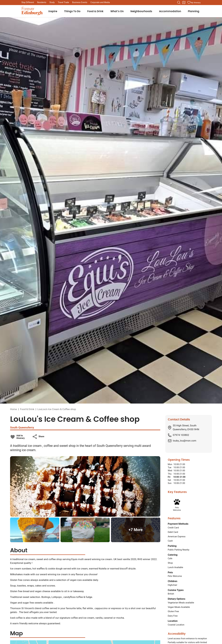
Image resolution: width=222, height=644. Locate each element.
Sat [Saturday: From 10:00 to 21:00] (169, 480)
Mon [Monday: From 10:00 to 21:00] (170, 464)
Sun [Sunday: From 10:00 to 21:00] (170, 483)
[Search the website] (179, 3)
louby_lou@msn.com (185, 441)
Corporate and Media (100, 2)
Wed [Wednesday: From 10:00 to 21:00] (170, 471)
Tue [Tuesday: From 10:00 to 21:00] (170, 467)
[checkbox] (17, 437)
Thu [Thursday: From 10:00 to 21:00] (170, 474)
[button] (38, 437)
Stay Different (28, 2)
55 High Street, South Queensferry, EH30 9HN (186, 427)
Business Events (80, 2)
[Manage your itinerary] (194, 3)
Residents (42, 2)
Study (52, 2)
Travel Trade (63, 2)
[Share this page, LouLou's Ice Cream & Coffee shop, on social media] (38, 437)
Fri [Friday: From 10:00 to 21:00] (169, 477)
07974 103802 (181, 435)
